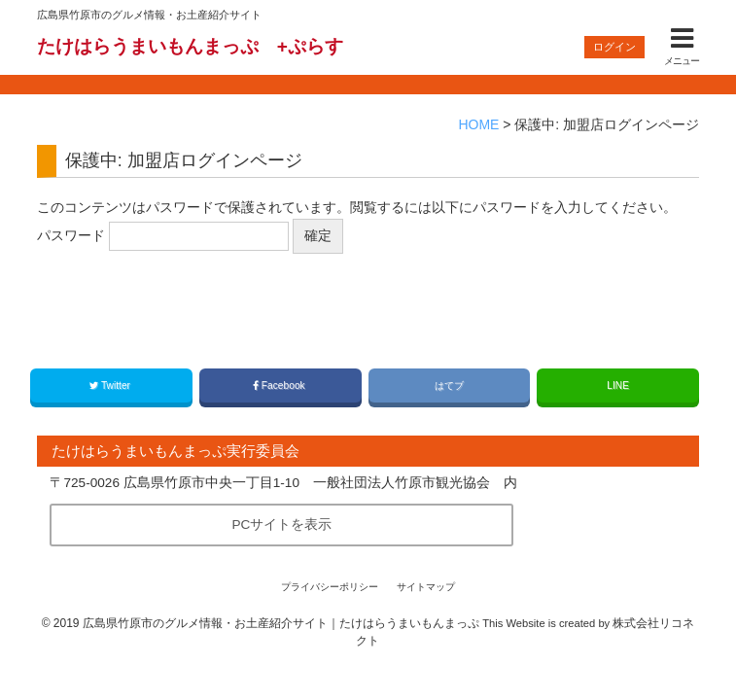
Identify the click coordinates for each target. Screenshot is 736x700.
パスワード (163, 236)
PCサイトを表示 (281, 525)
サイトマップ (426, 587)
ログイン (614, 47)
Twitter (111, 385)
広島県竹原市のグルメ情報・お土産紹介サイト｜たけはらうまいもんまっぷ (281, 623)
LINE (618, 385)
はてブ (449, 385)
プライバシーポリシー (330, 587)
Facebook (280, 385)
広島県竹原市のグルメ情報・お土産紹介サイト (149, 15)
